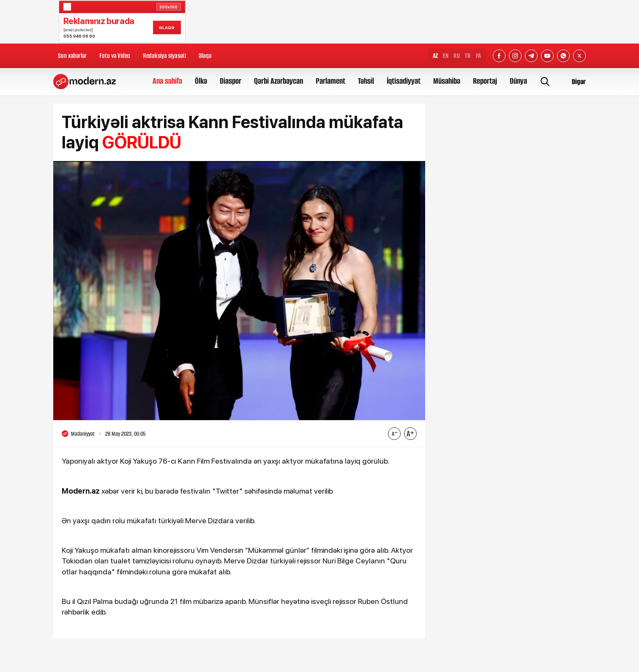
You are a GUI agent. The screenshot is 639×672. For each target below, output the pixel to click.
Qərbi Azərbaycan (279, 81)
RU (457, 56)
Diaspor (231, 81)
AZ (435, 56)
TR (468, 56)
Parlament (330, 81)
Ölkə (201, 81)
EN (446, 56)
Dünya (518, 81)
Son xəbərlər (72, 56)
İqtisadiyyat (404, 81)
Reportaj (485, 81)
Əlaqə (205, 56)
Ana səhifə (167, 81)
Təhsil (366, 81)
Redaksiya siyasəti (164, 56)
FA (478, 56)
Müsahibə (447, 81)
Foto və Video (115, 56)
